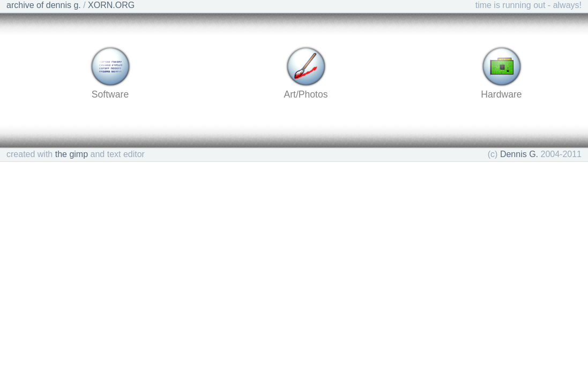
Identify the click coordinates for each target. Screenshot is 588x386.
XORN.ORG (111, 5)
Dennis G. (519, 154)
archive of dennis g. (44, 5)
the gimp (72, 154)
